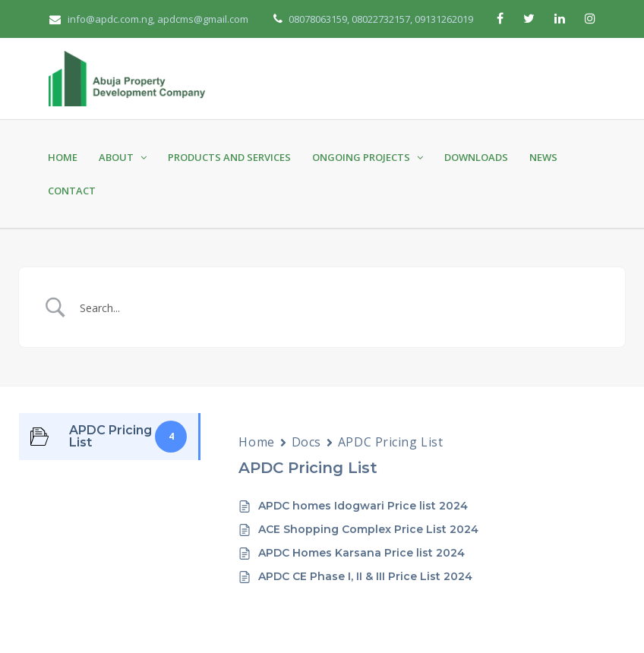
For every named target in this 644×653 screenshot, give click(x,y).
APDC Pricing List (391, 442)
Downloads (476, 157)
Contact (72, 191)
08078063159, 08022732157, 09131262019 (380, 19)
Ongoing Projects (368, 157)
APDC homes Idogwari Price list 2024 (363, 506)
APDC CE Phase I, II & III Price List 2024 (365, 576)
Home (63, 157)
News (543, 157)
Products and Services (229, 157)
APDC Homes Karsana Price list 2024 (361, 553)
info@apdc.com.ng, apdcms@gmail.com (149, 19)
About (123, 157)
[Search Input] (341, 307)
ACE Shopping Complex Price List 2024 (368, 529)
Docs (306, 442)
